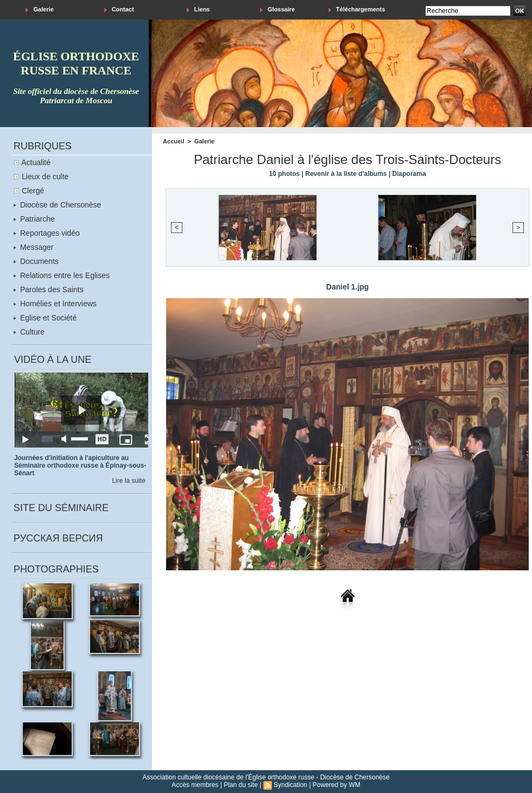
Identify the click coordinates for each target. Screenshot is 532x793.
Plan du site (241, 785)
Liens (198, 10)
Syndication (290, 785)
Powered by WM (337, 785)
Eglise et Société (45, 318)
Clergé (33, 191)
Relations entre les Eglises (62, 275)
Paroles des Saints (49, 289)
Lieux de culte (45, 177)
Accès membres (195, 785)
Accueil (173, 141)
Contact (119, 10)
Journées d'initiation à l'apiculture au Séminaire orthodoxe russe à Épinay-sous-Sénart (80, 465)
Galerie (39, 10)
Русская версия (58, 538)
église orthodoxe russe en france (76, 63)
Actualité (36, 162)
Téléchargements (357, 10)
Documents (36, 261)
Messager (33, 247)
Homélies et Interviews (55, 304)
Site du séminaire (61, 508)
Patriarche (34, 219)
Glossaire (277, 10)
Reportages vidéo (47, 233)
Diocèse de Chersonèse (57, 205)
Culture (29, 332)
